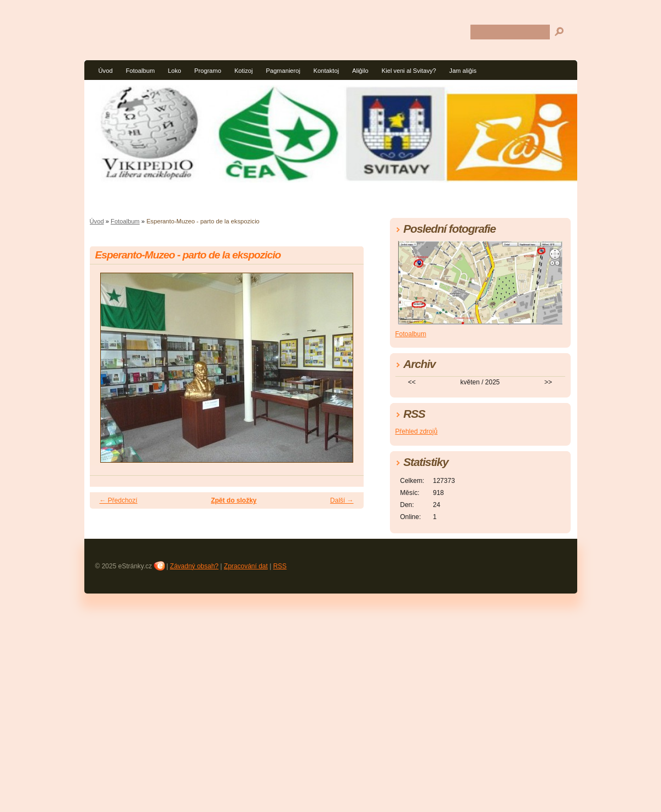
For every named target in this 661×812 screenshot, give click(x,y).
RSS (280, 566)
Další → (342, 500)
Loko (174, 71)
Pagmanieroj (283, 71)
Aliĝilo (360, 71)
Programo (208, 71)
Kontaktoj (326, 71)
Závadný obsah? (194, 566)
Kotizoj (244, 71)
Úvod (106, 71)
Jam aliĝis (463, 71)
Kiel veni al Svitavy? (409, 71)
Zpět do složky (234, 500)
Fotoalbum (140, 71)
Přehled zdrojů (416, 431)
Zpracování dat (246, 566)
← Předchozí (119, 500)
